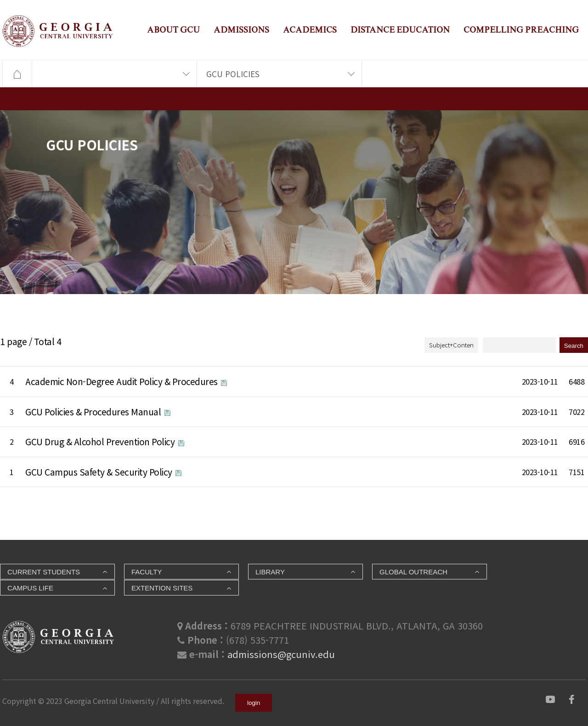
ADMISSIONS (241, 30)
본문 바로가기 (0, 0)
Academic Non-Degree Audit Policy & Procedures (122, 381)
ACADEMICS (310, 30)
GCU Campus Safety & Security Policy (100, 472)
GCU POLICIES (233, 74)
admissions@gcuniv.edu (281, 654)
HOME (17, 74)
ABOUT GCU (173, 30)
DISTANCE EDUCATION (400, 30)
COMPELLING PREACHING (521, 30)
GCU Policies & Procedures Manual (94, 411)
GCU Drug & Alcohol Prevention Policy (101, 441)
